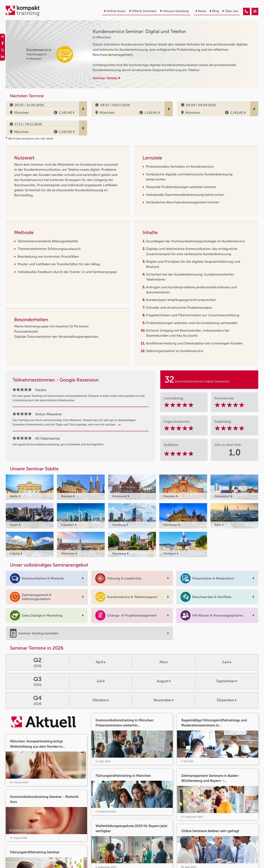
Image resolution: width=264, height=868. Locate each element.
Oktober (100, 700)
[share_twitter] (3, 51)
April (101, 662)
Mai (163, 662)
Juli (101, 681)
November (164, 700)
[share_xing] (3, 37)
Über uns (230, 11)
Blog (214, 11)
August (164, 681)
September (227, 681)
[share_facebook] (3, 44)
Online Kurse (115, 11)
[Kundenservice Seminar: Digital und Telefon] (246, 11)
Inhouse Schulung (174, 11)
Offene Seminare (143, 11)
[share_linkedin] (3, 57)
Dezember (227, 700)
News (201, 11)
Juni (227, 662)
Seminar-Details (106, 78)
